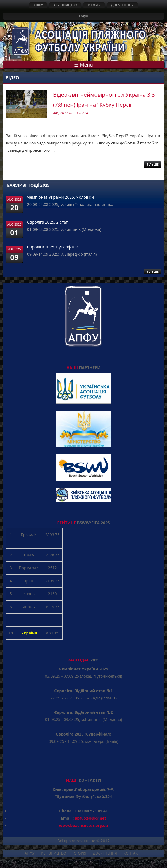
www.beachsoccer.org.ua (83, 825)
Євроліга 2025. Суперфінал (53, 247)
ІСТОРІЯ (94, 5)
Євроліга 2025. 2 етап (48, 222)
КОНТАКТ (132, 853)
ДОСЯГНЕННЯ (122, 5)
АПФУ (38, 5)
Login (84, 16)
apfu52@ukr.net (90, 818)
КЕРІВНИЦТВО (65, 5)
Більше (152, 164)
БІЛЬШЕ (152, 271)
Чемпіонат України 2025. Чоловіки (60, 197)
